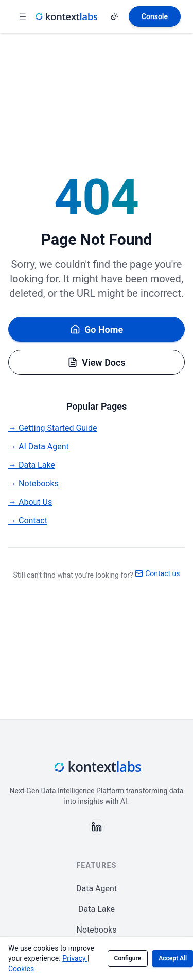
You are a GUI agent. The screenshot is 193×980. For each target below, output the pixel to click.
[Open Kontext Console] (155, 16)
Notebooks (97, 930)
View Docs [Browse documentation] (96, 362)
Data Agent (97, 889)
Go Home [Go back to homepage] (97, 330)
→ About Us (30, 502)
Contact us (157, 573)
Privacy (75, 958)
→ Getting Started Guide (53, 428)
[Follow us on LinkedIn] (97, 827)
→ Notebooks (33, 484)
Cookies (21, 969)
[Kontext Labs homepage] (66, 16)
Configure (128, 958)
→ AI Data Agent (39, 446)
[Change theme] (114, 16)
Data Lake (97, 909)
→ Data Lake (32, 465)
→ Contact (28, 521)
